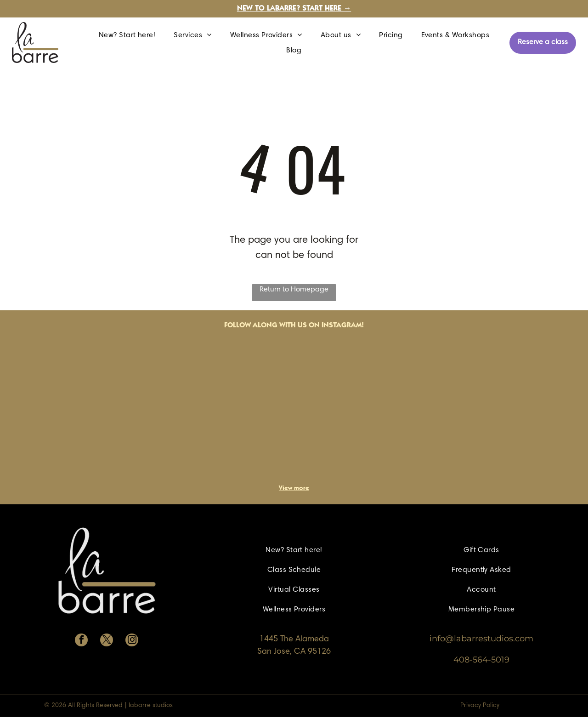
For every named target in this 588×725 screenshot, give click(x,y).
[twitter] (107, 641)
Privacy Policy (480, 706)
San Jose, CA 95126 (294, 652)
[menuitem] (127, 35)
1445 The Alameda (294, 639)
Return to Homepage (294, 290)
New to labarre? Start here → (294, 9)
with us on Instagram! (322, 325)
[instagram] (132, 641)
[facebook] (81, 641)
